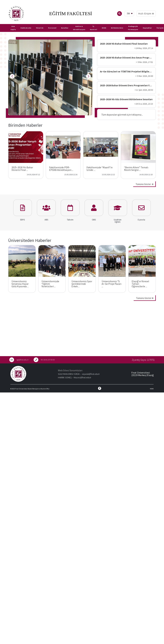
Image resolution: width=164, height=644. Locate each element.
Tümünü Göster (145, 184)
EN (6, 23)
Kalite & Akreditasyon (79, 28)
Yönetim (40, 28)
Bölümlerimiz (117, 28)
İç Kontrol (94, 28)
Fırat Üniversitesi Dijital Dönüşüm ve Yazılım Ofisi (32, 389)
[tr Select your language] (130, 14)
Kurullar (65, 28)
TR (2, 23)
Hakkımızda (26, 28)
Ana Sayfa (13, 28)
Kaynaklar (147, 28)
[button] (38, 113)
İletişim (160, 28)
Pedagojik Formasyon (133, 28)
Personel (52, 28)
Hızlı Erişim (146, 14)
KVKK (104, 28)
